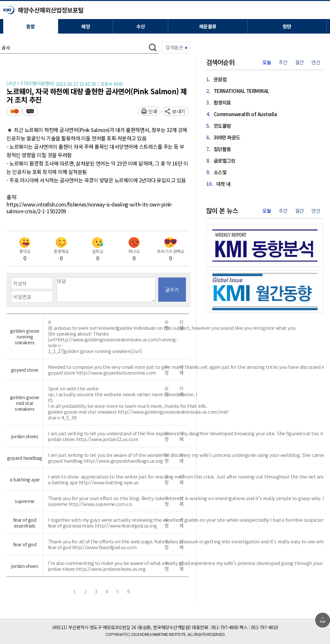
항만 (287, 26)
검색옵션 (174, 47)
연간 (316, 62)
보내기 (179, 111)
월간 (300, 62)
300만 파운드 (223, 137)
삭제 (181, 325)
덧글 (30, 111)
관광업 (217, 79)
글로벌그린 (221, 160)
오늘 (267, 62)
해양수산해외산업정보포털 (51, 10)
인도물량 (219, 126)
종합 (30, 26)
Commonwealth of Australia (242, 114)
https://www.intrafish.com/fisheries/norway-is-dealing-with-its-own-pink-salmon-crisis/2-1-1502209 (90, 208)
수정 (167, 325)
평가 (14, 111)
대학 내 (218, 184)
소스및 (217, 172)
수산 (141, 26)
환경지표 (219, 102)
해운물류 (208, 26)
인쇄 (153, 111)
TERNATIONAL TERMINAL (238, 91)
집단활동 (219, 149)
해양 (86, 26)
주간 (283, 62)
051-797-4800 (225, 627)
